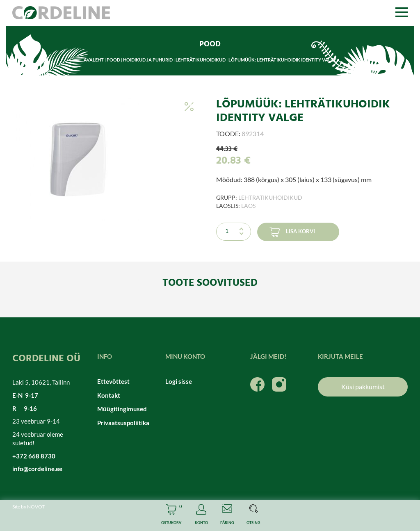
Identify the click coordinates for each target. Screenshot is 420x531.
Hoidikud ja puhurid (148, 60)
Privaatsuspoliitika (123, 423)
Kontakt (109, 395)
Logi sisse (179, 381)
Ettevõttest (113, 381)
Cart (171, 516)
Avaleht (94, 60)
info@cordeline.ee (37, 469)
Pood (113, 60)
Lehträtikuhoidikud (201, 60)
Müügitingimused (122, 409)
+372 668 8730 (34, 456)
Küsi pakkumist (363, 386)
